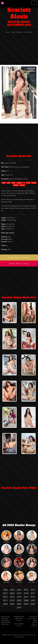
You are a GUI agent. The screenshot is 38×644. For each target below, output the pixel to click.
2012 (33, 597)
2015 (12, 597)
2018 (26, 593)
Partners (35, 624)
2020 (12, 593)
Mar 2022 (32, 537)
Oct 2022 (6, 577)
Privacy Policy (33, 616)
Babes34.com (6, 635)
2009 (19, 600)
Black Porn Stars (6, 616)
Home (7, 32)
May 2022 (19, 550)
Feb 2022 (19, 537)
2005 (12, 604)
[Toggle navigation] (34, 3)
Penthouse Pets (5, 620)
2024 (19, 590)
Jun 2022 (32, 550)
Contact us (34, 626)
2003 (26, 604)
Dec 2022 (32, 577)
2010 (12, 600)
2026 (5, 590)
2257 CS (35, 622)
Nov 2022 (19, 577)
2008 (26, 600)
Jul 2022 (6, 564)
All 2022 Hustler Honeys (19, 525)
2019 (19, 593)
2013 (26, 597)
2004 (19, 604)
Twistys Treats (5, 624)
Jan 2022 (6, 537)
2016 (5, 597)
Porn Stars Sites (19, 637)
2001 (19, 607)
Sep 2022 (32, 564)
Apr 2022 (6, 550)
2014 (19, 597)
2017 (33, 593)
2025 (12, 590)
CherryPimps (5, 618)
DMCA (35, 620)
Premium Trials (23, 635)
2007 (33, 600)
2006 (5, 604)
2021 (5, 593)
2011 (5, 600)
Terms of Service (32, 618)
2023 (26, 590)
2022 (33, 590)
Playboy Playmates (6, 622)
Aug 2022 (19, 564)
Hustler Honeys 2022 (17, 32)
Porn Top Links (14, 635)
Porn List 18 (32, 635)
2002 (33, 604)
